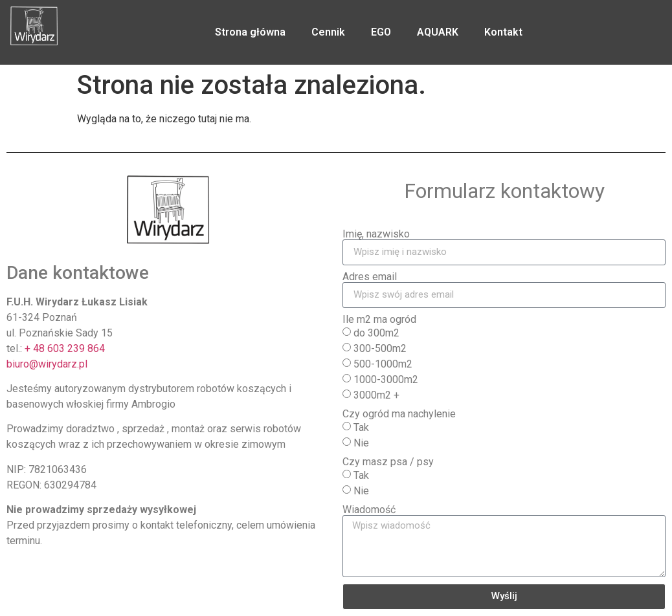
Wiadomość (369, 510)
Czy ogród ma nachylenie (399, 414)
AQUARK (438, 32)
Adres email (370, 277)
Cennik (328, 32)
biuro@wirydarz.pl (47, 364)
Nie (361, 442)
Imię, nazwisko (376, 234)
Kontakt (503, 32)
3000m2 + (376, 394)
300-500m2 (380, 348)
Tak (361, 427)
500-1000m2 (383, 363)
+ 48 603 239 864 (65, 348)
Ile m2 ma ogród (379, 320)
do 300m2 (376, 332)
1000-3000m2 (386, 379)
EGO (381, 32)
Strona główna (250, 32)
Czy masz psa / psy (388, 462)
